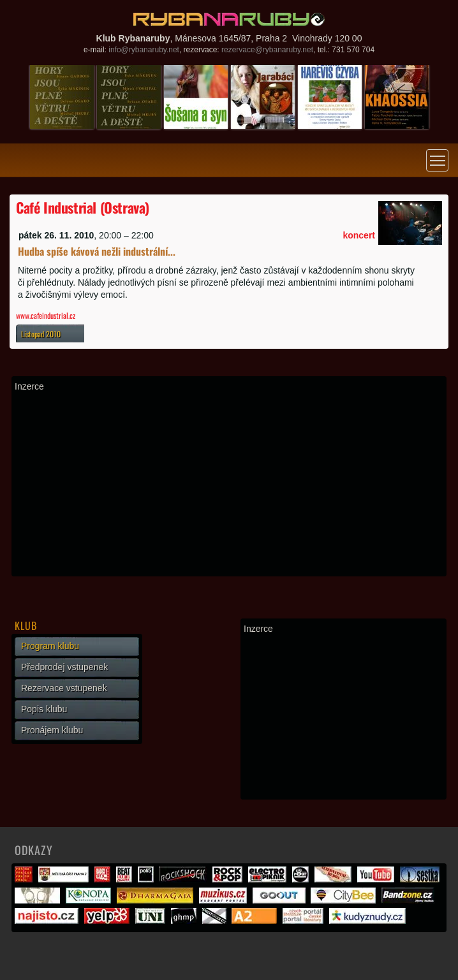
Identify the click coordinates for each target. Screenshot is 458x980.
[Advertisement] (229, 484)
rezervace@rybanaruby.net (267, 50)
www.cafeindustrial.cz (46, 315)
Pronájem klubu (52, 730)
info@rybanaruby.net (144, 50)
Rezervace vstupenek (64, 688)
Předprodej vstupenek (64, 667)
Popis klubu (44, 709)
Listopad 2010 (41, 334)
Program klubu (50, 646)
